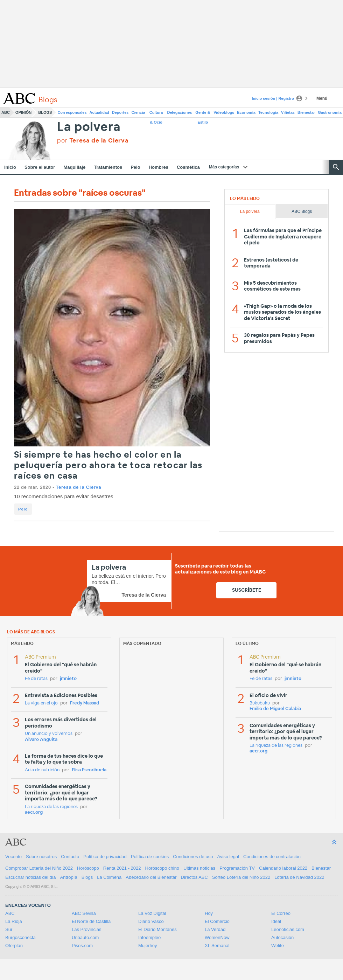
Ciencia (138, 112)
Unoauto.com (85, 937)
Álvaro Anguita (41, 740)
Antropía (69, 877)
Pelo (135, 167)
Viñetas (288, 112)
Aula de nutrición (42, 770)
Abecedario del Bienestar (151, 877)
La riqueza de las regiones (51, 807)
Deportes (120, 112)
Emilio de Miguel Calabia (275, 709)
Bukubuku (260, 703)
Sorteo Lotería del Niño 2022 (241, 877)
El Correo (281, 913)
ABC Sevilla (84, 913)
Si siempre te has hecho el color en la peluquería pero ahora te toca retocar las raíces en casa (108, 465)
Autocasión (282, 937)
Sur (9, 929)
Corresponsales (72, 112)
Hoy (209, 913)
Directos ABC (194, 877)
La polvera (89, 127)
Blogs (45, 112)
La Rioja (14, 921)
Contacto (70, 857)
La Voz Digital (152, 913)
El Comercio (217, 921)
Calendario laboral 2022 (283, 868)
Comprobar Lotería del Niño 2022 (39, 868)
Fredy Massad (85, 703)
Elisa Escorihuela (89, 770)
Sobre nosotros (41, 857)
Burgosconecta (20, 937)
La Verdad (215, 929)
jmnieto (68, 679)
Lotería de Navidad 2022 (299, 877)
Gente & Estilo (203, 114)
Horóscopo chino (162, 868)
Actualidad (99, 112)
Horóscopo (88, 868)
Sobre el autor (40, 167)
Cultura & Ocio (156, 114)
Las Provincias (87, 929)
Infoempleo (149, 937)
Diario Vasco (151, 921)
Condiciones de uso (193, 857)
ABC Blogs (302, 211)
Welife (278, 946)
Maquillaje (74, 167)
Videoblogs (224, 112)
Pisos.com (82, 946)
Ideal (276, 921)
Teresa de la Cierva (78, 487)
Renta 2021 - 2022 (122, 868)
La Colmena (109, 877)
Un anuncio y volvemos (49, 734)
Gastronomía (330, 112)
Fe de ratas (36, 679)
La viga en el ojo (41, 703)
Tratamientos (108, 167)
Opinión (23, 112)
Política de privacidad (105, 857)
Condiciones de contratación (272, 857)
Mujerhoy (148, 946)
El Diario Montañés (157, 929)
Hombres (159, 167)
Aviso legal (228, 857)
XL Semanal (217, 946)
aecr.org (34, 812)
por (93, 141)
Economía (246, 112)
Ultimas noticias (199, 868)
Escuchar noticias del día (31, 877)
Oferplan (14, 946)
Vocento (13, 857)
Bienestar (306, 112)
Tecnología (268, 112)
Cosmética (188, 167)
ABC (6, 112)
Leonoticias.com (288, 929)
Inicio (10, 167)
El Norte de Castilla (91, 921)
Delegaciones (180, 112)
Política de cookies (150, 857)
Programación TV (237, 868)
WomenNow (217, 937)
